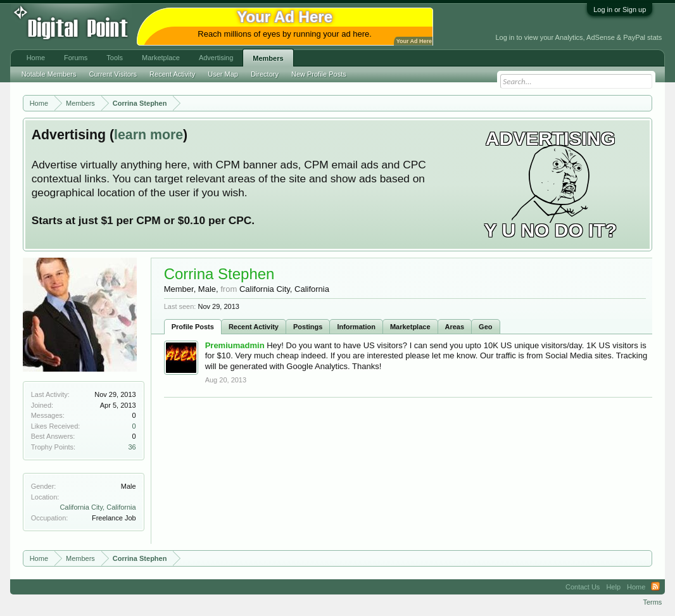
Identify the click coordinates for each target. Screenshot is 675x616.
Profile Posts (193, 327)
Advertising (216, 58)
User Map (223, 74)
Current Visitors (113, 74)
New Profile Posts (319, 74)
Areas (455, 327)
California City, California (98, 507)
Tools (115, 58)
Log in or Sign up (620, 9)
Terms (652, 602)
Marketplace (410, 327)
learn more (148, 135)
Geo (485, 327)
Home (36, 58)
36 (132, 447)
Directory (265, 74)
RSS (655, 587)
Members (268, 58)
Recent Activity (254, 327)
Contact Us (583, 587)
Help (613, 587)
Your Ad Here (414, 41)
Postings (308, 327)
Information (356, 327)
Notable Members (49, 74)
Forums (76, 58)
